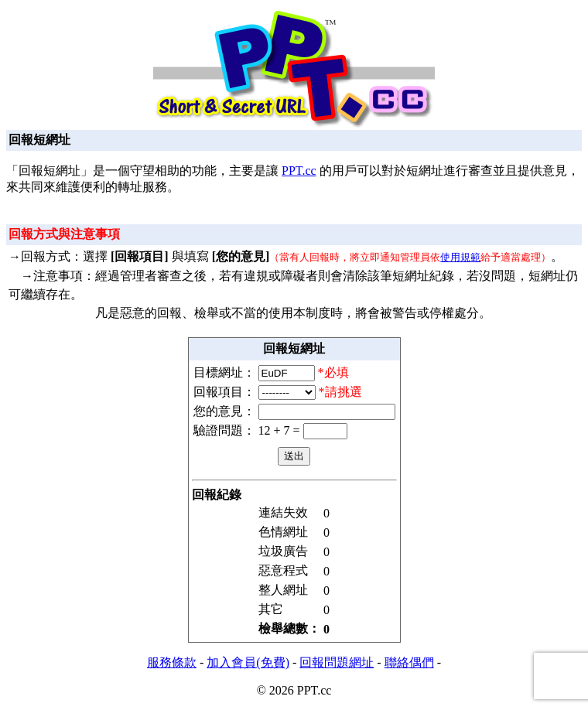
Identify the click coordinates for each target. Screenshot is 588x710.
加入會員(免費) (248, 662)
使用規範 (460, 257)
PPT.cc (299, 171)
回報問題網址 (337, 662)
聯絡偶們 (409, 662)
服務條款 (172, 662)
